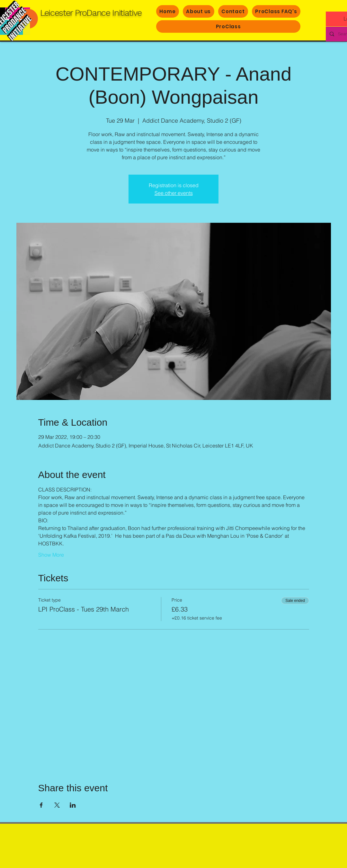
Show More (51, 555)
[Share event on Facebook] (41, 805)
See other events (174, 193)
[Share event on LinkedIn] (73, 805)
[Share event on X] (57, 805)
